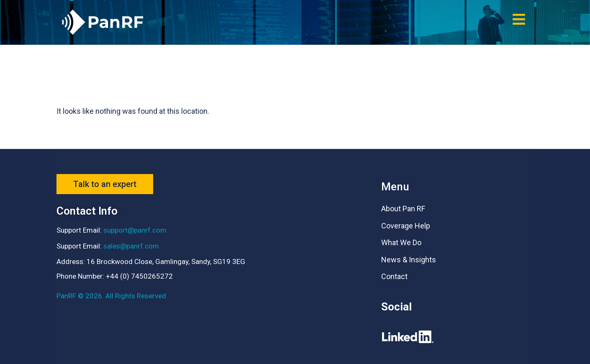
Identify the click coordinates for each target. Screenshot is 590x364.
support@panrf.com (135, 230)
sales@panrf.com (131, 246)
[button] (519, 19)
